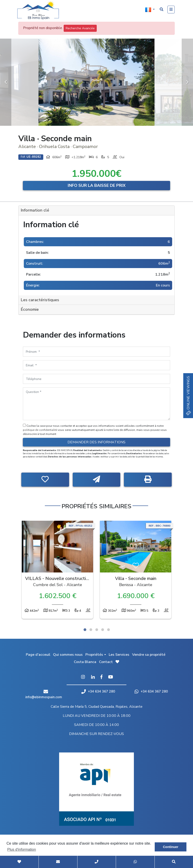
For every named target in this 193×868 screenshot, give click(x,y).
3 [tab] (97, 630)
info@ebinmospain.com (44, 697)
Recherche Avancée (80, 28)
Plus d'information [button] (22, 850)
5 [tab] (109, 630)
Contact (106, 662)
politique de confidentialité (40, 430)
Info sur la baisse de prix (97, 185)
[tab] (96, 211)
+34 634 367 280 (98, 691)
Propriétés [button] (94, 655)
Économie (30, 309)
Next (187, 82)
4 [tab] (103, 630)
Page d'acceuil (38, 655)
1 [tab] (85, 630)
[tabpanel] (57, 571)
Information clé (35, 210)
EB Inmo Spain (40, 10)
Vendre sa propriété (149, 655)
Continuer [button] (171, 847)
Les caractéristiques (40, 300)
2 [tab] (91, 630)
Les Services (119, 655)
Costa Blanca (85, 662)
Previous (6, 82)
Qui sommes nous (68, 655)
